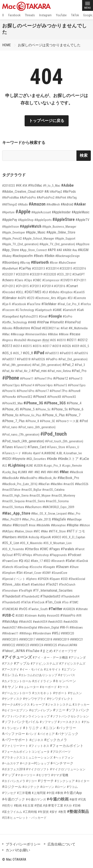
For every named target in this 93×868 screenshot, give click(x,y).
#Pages (55, 549)
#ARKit (67, 250)
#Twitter (55, 609)
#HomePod (73, 322)
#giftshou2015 (29, 316)
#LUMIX (23, 472)
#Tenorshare (10, 591)
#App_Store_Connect (33, 250)
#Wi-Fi (64, 627)
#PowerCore (10, 561)
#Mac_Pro (74, 514)
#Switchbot (38, 585)
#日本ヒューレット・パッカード (24, 818)
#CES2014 (52, 268)
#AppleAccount (41, 212)
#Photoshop (41, 555)
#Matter (7, 525)
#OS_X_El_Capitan (74, 537)
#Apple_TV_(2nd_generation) (20, 244)
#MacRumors (33, 507)
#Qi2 (27, 561)
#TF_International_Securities (53, 590)
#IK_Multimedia (78, 328)
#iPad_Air (8, 371)
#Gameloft (69, 310)
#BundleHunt (10, 268)
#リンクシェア (65, 781)
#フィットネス (39, 746)
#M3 (43, 472)
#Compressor (51, 280)
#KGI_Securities (36, 459)
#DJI (45, 292)
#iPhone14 (27, 385)
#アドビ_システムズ (45, 664)
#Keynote (19, 459)
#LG (5, 466)
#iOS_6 (7, 353)
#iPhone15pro (77, 385)
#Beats (39, 256)
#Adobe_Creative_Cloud (19, 192)
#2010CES (9, 186)
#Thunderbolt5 (11, 602)
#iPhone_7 (73, 415)
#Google (55, 316)
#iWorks (27, 453)
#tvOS (23, 609)
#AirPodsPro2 (46, 198)
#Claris (19, 280)
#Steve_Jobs (11, 584)
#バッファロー (14, 734)
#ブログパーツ (61, 752)
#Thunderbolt (11, 596)
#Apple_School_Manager (38, 239)
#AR (59, 250)
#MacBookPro (29, 478)
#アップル (22, 663)
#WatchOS (25, 622)
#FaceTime (34, 304)
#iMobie (53, 334)
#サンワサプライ (35, 699)
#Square (55, 579)
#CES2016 (80, 268)
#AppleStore (64, 219)
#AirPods (69, 192)
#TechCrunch (67, 585)
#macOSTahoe (11, 490)
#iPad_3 (80, 365)
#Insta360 (20, 340)
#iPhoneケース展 (67, 421)
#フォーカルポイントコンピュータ (26, 752)
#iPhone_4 (74, 403)
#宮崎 (77, 805)
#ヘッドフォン (64, 758)
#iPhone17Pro (59, 391)
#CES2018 (22, 274)
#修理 (73, 799)
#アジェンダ (77, 657)
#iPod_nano (10, 427)
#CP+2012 (9, 286)
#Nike (44, 531)
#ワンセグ (9, 793)
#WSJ (56, 633)
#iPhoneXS (69, 397)
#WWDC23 (23, 645)
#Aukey (7, 256)
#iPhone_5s (60, 409)
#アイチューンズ (17, 657)
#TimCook (38, 602)
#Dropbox (66, 292)
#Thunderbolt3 (50, 596)
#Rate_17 (37, 561)
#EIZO (31, 298)
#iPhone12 (61, 378)
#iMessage (18, 334)
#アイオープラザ (65, 651)
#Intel (46, 340)
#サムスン (75, 693)
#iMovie (64, 334)
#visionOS (53, 616)
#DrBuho (54, 292)
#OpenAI (46, 537)
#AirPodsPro (28, 198)
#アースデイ (11, 669)
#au (75, 250)
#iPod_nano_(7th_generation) (21, 435)
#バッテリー (66, 728)
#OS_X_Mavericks (31, 543)
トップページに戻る (47, 121)
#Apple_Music (36, 232)
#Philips (27, 555)
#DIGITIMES (33, 292)
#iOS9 (76, 346)
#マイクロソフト (38, 769)
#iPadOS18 (24, 359)
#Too (65, 602)
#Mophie (73, 525)
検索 (84, 155)
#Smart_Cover (32, 573)
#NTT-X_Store (57, 531)
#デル (86, 722)
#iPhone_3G (33, 403)
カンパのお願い (18, 850)
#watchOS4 (40, 622)
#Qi (21, 561)
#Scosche (36, 567)
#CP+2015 (22, 286)
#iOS (53, 340)
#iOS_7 (18, 353)
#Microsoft (20, 525)
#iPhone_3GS (55, 403)
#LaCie (84, 459)
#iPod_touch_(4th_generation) (23, 441)
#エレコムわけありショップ (38, 675)
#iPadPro (52, 359)
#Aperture (8, 212)
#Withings (26, 633)
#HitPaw (43, 322)
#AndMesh (53, 204)
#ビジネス (36, 740)
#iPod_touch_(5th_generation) (64, 441)
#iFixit (64, 328)
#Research (58, 561)
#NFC (37, 531)
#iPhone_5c (43, 409)
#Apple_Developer (14, 232)
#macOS (69, 484)
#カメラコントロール (17, 681)
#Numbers (9, 537)
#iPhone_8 (32, 421)
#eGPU (22, 298)
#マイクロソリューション (68, 769)
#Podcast (74, 555)
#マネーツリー (25, 775)
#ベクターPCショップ (35, 763)
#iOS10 (61, 340)
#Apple (23, 212)
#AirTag (72, 198)
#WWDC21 (77, 639)
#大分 (68, 805)
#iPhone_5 (27, 409)
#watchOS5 (55, 622)
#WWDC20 (68, 633)
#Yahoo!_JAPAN (14, 651)
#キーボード (48, 687)
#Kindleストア (68, 459)
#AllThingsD (10, 204)
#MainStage (74, 519)
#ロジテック (31, 787)
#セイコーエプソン (15, 710)
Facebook (14, 15)
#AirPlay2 (56, 192)
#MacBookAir (11, 478)
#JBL (59, 453)
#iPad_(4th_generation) (17, 365)
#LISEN (38, 466)
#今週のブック (14, 799)
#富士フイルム (12, 812)
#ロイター (83, 781)
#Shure (74, 567)
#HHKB (32, 322)
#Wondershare (42, 633)
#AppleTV (82, 220)
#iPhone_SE (47, 421)
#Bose (54, 263)
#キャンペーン (65, 681)
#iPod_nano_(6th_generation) (37, 427)
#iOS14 (18, 346)
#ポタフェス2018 (14, 769)
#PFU (17, 555)
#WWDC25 (51, 645)
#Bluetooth (40, 262)
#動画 (18, 805)
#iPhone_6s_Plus (30, 415)
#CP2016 (60, 286)
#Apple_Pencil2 (12, 239)
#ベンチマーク (62, 763)
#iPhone (11, 378)
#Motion (85, 525)
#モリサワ (43, 775)
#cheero (8, 280)
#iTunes (8, 447)
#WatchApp (10, 622)
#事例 (59, 793)
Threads (30, 15)
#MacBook (76, 472)
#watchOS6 (71, 622)
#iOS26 (67, 346)
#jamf (37, 453)
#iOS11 (72, 340)
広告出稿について (61, 844)
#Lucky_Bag (10, 472)
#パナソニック (67, 734)
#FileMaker (49, 304)
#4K (19, 185)
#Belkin (49, 256)
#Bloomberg (11, 263)
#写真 (82, 799)
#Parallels (68, 549)
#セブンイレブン (41, 710)
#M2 (37, 472)
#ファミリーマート (15, 746)
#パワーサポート (15, 740)
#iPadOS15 (67, 353)
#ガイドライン (42, 681)
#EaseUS (79, 292)
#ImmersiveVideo (36, 334)
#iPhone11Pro (43, 379)
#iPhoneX (40, 397)
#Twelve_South (38, 609)
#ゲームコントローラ (17, 693)
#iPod (84, 421)
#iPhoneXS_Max (12, 403)
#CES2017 (9, 274)
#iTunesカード (12, 453)
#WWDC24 (37, 645)
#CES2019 (36, 274)
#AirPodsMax (11, 198)
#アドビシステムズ (72, 664)
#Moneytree (58, 525)
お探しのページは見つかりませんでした (49, 45)
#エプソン (69, 669)
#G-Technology (25, 310)
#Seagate (49, 567)
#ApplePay (10, 220)
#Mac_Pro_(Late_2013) (36, 519)
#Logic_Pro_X (52, 466)
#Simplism (9, 573)
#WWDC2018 (44, 639)
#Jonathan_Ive (73, 453)
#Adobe (67, 185)
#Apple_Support (65, 239)
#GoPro (68, 316)
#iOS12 (83, 340)
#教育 (62, 812)
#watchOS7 (9, 628)
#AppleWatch (31, 226)
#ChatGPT (79, 274)
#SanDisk (82, 561)
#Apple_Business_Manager (59, 227)
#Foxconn (8, 310)
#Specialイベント (14, 579)
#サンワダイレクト (60, 699)
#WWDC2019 (61, 639)
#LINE (30, 466)
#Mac (64, 472)
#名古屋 (28, 805)
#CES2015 (66, 268)
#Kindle (52, 459)
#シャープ (38, 705)
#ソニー (59, 710)
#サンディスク (12, 699)
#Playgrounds (58, 555)
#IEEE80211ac (51, 328)
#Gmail (43, 316)
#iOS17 (47, 346)
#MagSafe (59, 519)
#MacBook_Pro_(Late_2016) (20, 484)
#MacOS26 (82, 484)
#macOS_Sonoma (57, 501)
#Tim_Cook (53, 602)
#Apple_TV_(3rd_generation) (57, 244)
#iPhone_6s (10, 415)
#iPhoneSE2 (25, 397)
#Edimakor (9, 298)
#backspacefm (23, 256)
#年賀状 (43, 812)
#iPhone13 (76, 379)
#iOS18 (57, 346)
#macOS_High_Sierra (15, 496)
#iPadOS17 (9, 359)
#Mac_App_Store (16, 513)
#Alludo (23, 204)
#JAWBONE (48, 453)
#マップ (8, 775)
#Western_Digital (48, 628)
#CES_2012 (64, 274)
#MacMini (57, 484)
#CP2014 (47, 286)
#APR (52, 250)
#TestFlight (25, 591)
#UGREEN (69, 609)
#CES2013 (38, 268)
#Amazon (37, 204)
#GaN (80, 310)
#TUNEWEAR (10, 609)
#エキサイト (52, 669)
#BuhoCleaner (67, 263)
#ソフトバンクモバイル (21, 722)
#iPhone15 (60, 385)
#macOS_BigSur (31, 490)
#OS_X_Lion (11, 543)
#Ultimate (82, 609)
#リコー (32, 781)
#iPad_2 (68, 365)
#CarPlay (25, 268)
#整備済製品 (78, 811)
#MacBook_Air (47, 478)
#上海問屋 (39, 793)
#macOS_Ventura (13, 507)
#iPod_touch (53, 434)
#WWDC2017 (27, 639)
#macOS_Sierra (35, 501)
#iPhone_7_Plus (13, 421)
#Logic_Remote (72, 466)
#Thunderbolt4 (70, 596)
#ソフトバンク (78, 710)
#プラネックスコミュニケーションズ (27, 758)
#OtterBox (32, 549)
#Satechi (8, 567)
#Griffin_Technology (15, 322)
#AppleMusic (81, 212)
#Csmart (72, 286)
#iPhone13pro (11, 385)
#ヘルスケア (11, 763)
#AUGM (83, 250)
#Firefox (86, 304)
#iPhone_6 (76, 409)
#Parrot (80, 549)
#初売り (8, 805)
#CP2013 (35, 286)
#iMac (6, 334)
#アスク (8, 664)
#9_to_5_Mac (52, 186)
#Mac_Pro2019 (12, 519)
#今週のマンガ (36, 799)
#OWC (44, 549)
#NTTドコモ (76, 531)
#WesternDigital (27, 628)
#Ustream (31, 616)
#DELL (20, 292)
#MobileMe (43, 525)
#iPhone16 (9, 391)
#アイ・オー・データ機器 (50, 657)
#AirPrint (61, 198)
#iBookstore (22, 328)
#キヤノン (10, 687)
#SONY (46, 573)
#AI (47, 192)
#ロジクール (12, 787)
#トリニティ (33, 728)
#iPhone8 (74, 391)
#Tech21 (52, 584)
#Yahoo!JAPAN (68, 645)
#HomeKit (57, 322)
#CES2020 (50, 274)
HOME (6, 45)
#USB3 (20, 616)
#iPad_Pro (79, 371)
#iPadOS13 (52, 353)
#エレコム (10, 675)
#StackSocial (77, 579)
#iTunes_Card (37, 447)
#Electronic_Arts (46, 298)
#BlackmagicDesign (68, 256)
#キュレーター (29, 687)
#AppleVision (11, 227)
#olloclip (34, 537)
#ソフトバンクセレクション (70, 716)
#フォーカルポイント (67, 746)
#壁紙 (38, 805)
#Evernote (80, 298)
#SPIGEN (43, 579)
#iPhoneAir (9, 397)
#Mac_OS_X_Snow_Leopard (49, 514)
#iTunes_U (73, 447)
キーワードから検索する (24, 142)
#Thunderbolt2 (30, 596)
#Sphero (31, 579)
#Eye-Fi (7, 304)
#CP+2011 (80, 280)
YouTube (61, 15)
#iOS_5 (85, 346)
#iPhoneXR (54, 397)
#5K (25, 186)
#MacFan (44, 484)
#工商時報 (30, 812)
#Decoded (9, 292)
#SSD (64, 579)
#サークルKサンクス (16, 705)
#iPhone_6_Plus (53, 415)
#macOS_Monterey (63, 496)
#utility (42, 616)
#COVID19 (67, 280)
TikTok (75, 15)
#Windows (76, 628)
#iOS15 (27, 346)
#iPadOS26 (38, 359)
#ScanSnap (21, 567)
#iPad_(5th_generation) (47, 365)
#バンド (31, 734)
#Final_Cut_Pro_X (69, 304)
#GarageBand (10, 316)
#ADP (40, 192)
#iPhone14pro (44, 385)
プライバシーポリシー (23, 844)
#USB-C (8, 615)
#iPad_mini (39, 371)
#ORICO (57, 537)
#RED (47, 561)
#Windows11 (10, 633)
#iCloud (36, 328)
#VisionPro (68, 615)
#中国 (51, 793)
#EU (70, 298)
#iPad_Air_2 (23, 371)
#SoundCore (59, 573)
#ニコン (50, 728)
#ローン (61, 787)
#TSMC (74, 602)
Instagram (45, 15)
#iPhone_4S (11, 409)
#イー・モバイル (32, 669)
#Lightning (17, 465)
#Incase (75, 334)
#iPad (39, 353)
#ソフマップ (48, 722)
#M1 (31, 472)
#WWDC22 (9, 645)
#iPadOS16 (81, 353)
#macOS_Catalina (53, 490)
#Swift (26, 585)
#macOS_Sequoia (13, 501)
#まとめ (46, 651)
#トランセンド (12, 728)
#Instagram (34, 340)
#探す (54, 812)
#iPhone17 (42, 391)
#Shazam (62, 567)
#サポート (60, 693)
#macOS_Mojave (40, 496)
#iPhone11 (27, 379)
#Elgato (62, 298)
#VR (79, 616)
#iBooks (7, 328)
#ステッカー (81, 705)
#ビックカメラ (56, 740)
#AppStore (83, 244)
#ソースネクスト (69, 722)
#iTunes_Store (56, 447)
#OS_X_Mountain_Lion (57, 543)
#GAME (57, 310)
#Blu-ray (25, 263)
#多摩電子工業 (53, 805)
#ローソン (47, 787)
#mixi (32, 525)
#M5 (56, 472)
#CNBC (37, 280)
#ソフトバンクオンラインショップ (26, 716)
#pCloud (7, 555)
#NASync (8, 531)
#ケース (63, 687)
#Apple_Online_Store (61, 232)
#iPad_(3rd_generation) (73, 359)
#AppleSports (43, 220)
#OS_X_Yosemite (13, 549)
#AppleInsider (61, 212)
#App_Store (11, 250)
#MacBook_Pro (68, 478)
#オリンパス (67, 675)
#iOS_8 (28, 353)
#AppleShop (26, 220)
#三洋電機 (24, 793)
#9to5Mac (35, 185)
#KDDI (7, 459)
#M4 (50, 472)
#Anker (80, 204)
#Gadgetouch (43, 310)
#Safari (70, 561)
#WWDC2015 (10, 639)
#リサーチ (46, 781)
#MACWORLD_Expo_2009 (58, 507)
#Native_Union (24, 531)
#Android (67, 204)
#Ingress (8, 340)
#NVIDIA (23, 537)
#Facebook (19, 304)
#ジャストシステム (59, 705)
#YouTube (33, 651)
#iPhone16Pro (25, 391)
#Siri (19, 573)
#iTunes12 (20, 447)
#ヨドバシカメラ (14, 781)
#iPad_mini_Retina (59, 371)
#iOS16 (37, 346)
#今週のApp (73, 793)
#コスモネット (42, 693)
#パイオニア (46, 734)
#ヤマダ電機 (60, 775)
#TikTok (26, 602)
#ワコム (72, 787)
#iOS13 (7, 346)
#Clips (28, 280)
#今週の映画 (58, 799)
